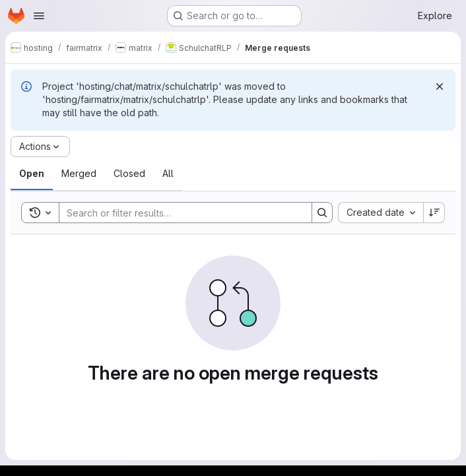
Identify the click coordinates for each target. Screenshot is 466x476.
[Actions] (40, 147)
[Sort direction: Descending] (434, 213)
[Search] (179, 213)
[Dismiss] (440, 86)
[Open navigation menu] (39, 16)
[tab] (32, 174)
